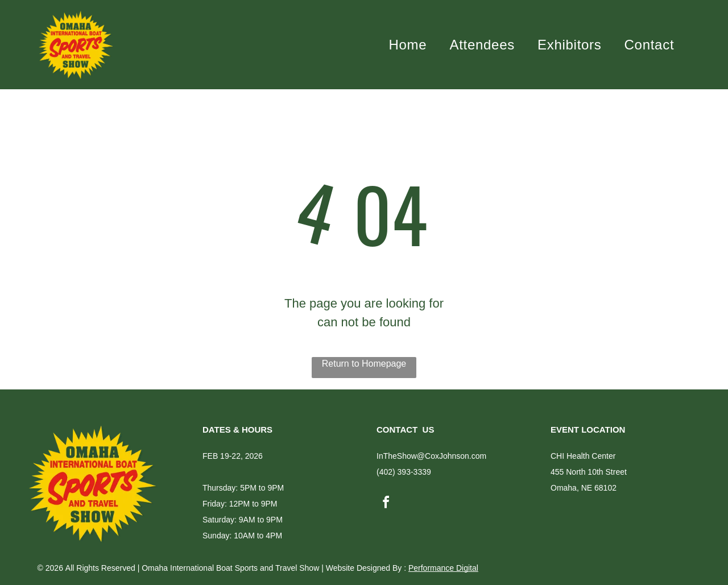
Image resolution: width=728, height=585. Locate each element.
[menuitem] (408, 44)
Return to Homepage (364, 362)
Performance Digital (443, 566)
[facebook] (386, 502)
